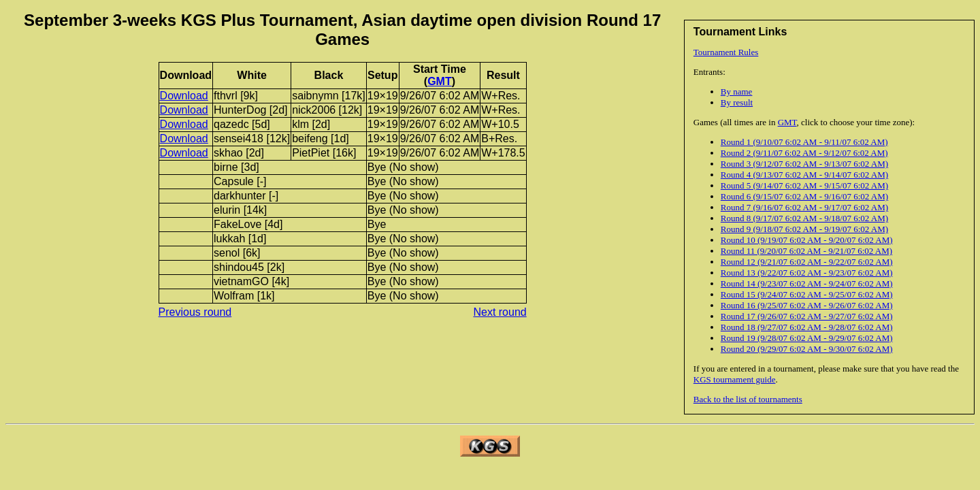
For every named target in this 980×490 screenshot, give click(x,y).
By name (737, 92)
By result (737, 102)
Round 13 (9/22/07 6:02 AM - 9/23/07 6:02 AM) (807, 273)
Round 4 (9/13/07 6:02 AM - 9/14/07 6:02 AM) (804, 175)
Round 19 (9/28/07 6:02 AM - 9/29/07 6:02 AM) (807, 338)
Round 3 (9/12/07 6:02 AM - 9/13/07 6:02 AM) (804, 164)
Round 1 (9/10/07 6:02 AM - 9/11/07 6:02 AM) (804, 142)
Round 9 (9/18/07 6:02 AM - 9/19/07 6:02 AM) (804, 229)
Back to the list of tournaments (748, 399)
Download (184, 96)
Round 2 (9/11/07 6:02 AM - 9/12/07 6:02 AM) (804, 153)
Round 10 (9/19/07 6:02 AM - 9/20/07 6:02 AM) (807, 240)
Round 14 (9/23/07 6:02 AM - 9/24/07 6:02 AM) (807, 283)
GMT (787, 122)
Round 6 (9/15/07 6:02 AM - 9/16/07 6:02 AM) (804, 196)
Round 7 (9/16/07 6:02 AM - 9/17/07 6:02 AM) (804, 207)
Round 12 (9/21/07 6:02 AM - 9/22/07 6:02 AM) (807, 262)
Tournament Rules (726, 52)
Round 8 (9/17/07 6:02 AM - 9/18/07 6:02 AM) (804, 218)
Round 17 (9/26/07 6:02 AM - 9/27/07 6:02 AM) (807, 316)
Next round (500, 312)
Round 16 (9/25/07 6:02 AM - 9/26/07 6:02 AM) (807, 305)
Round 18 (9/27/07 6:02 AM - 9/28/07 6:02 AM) (807, 327)
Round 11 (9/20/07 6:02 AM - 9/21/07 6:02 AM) (806, 251)
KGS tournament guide (735, 379)
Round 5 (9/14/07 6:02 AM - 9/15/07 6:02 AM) (804, 185)
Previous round (195, 312)
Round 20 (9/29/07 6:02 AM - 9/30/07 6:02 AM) (807, 349)
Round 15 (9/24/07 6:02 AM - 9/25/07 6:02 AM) (807, 294)
